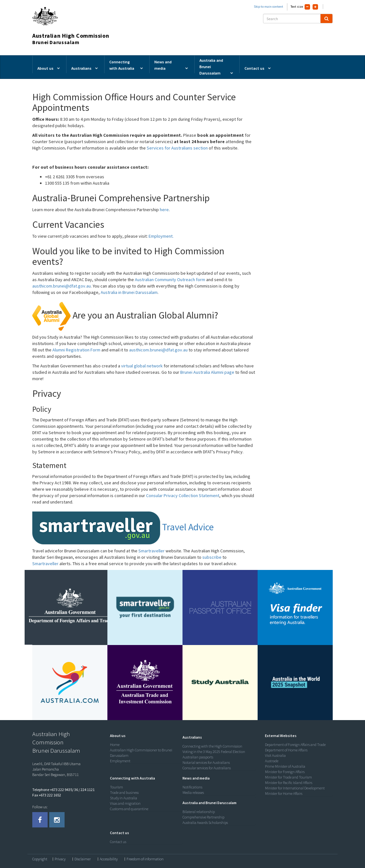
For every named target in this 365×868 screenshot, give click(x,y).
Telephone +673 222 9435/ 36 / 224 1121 (63, 790)
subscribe (212, 557)
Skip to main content (268, 7)
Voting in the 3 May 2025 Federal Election (214, 752)
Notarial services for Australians (206, 762)
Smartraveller (151, 551)
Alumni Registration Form (76, 350)
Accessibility (109, 859)
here (164, 210)
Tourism (116, 787)
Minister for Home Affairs (284, 793)
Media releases (193, 792)
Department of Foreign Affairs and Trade (295, 745)
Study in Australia (124, 798)
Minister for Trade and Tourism (288, 777)
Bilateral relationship (199, 812)
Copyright (40, 859)
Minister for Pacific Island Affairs (289, 783)
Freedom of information (145, 859)
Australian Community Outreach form (170, 280)
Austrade (272, 761)
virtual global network (142, 366)
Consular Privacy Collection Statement (182, 495)
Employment (120, 761)
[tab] (145, 736)
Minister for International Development (295, 788)
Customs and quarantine (129, 809)
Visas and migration (125, 803)
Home (115, 745)
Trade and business (124, 792)
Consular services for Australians (207, 768)
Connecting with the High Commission (212, 746)
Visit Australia (275, 755)
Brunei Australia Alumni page (207, 372)
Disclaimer (83, 859)
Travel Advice (123, 527)
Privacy (60, 859)
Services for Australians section (177, 148)
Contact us (118, 842)
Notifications (192, 787)
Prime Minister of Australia (285, 766)
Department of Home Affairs (286, 750)
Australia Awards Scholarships (205, 822)
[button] (116, 736)
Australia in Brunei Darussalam (129, 292)
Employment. (161, 236)
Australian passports (198, 757)
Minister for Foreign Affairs (285, 772)
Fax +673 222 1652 (47, 795)
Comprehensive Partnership (203, 817)
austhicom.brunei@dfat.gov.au (62, 286)
